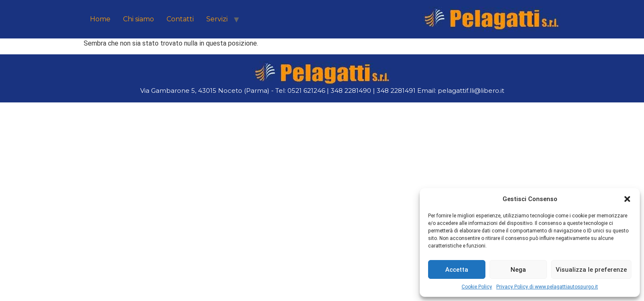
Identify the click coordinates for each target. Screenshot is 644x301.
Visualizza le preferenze (591, 270)
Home (100, 19)
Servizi (217, 19)
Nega (518, 270)
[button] (627, 199)
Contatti (180, 19)
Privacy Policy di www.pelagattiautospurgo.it (547, 287)
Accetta (457, 270)
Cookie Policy (477, 287)
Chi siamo (139, 19)
